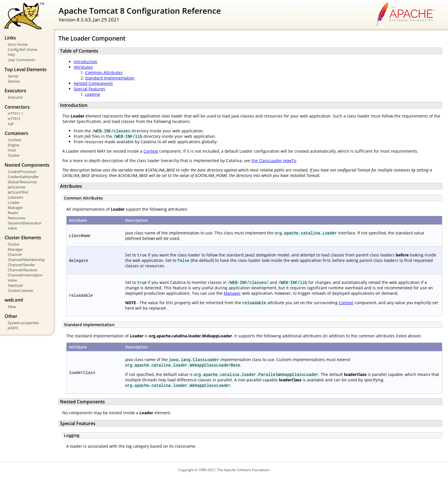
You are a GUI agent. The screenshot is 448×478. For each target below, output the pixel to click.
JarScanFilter (18, 192)
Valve (12, 228)
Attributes (83, 67)
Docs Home (18, 44)
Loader (14, 202)
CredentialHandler (23, 177)
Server (13, 76)
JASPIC (13, 328)
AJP (11, 124)
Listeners (15, 197)
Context (15, 140)
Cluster (14, 155)
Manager (15, 208)
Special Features (89, 89)
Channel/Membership (26, 260)
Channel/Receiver (23, 270)
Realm (13, 213)
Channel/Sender (21, 265)
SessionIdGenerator (25, 223)
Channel (15, 254)
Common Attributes (104, 72)
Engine (13, 145)
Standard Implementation (110, 78)
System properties (23, 323)
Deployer (15, 285)
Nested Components (93, 83)
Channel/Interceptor (25, 275)
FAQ (11, 55)
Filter (12, 307)
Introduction (86, 62)
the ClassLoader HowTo (274, 161)
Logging (93, 94)
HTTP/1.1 (15, 113)
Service (14, 81)
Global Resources (22, 182)
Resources (16, 218)
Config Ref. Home (22, 49)
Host (12, 150)
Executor (15, 97)
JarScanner (17, 187)
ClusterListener (21, 290)
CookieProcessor (22, 172)
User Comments (21, 60)
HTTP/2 (14, 119)
